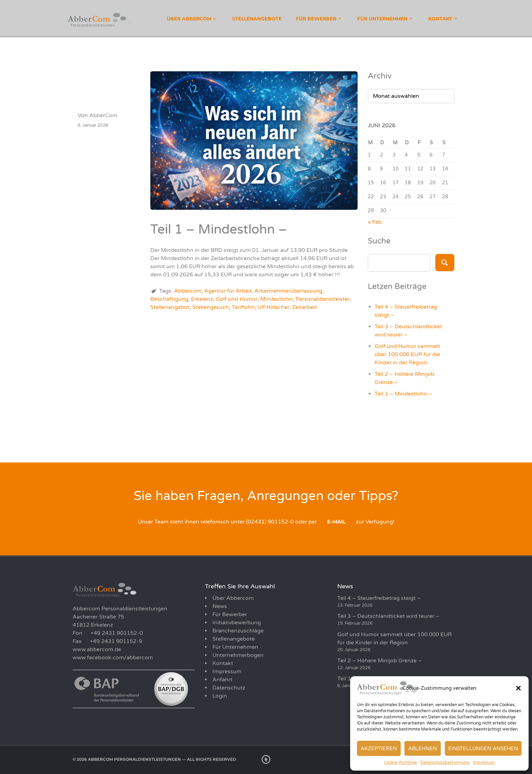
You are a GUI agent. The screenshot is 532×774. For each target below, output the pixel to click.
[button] (518, 688)
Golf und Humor (237, 299)
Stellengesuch (211, 307)
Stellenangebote (257, 19)
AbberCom (103, 115)
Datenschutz (229, 688)
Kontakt (440, 19)
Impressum (484, 762)
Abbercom (188, 291)
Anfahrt (222, 680)
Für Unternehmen (382, 19)
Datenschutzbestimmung (445, 762)
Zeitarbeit (305, 307)
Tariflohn (243, 307)
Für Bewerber (316, 19)
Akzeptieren (379, 749)
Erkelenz (202, 299)
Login (220, 696)
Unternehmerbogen (238, 655)
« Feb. (375, 222)
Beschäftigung (169, 299)
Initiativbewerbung (237, 623)
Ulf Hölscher (273, 307)
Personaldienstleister (323, 299)
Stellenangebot (170, 307)
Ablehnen (423, 749)
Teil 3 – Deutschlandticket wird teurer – (388, 616)
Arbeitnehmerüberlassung (288, 291)
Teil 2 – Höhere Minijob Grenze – (379, 661)
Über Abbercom (189, 19)
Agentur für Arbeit (228, 291)
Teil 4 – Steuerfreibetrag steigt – (379, 598)
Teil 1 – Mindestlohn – (403, 394)
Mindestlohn (277, 299)
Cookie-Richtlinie (401, 762)
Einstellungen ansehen (483, 749)
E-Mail (336, 522)
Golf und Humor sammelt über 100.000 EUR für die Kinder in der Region (407, 354)
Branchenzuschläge (238, 631)
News (220, 606)
